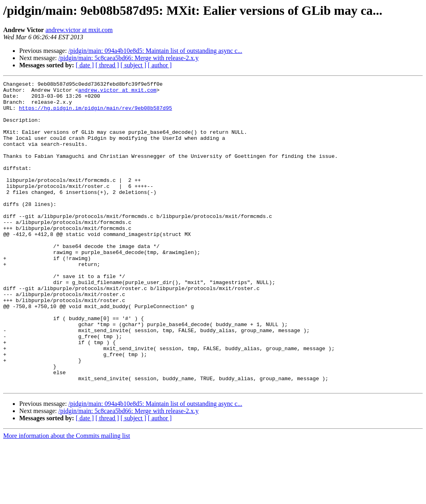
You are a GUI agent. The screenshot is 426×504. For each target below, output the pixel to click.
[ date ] (85, 65)
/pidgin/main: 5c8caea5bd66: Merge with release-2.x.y (129, 58)
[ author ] (160, 65)
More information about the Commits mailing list (67, 497)
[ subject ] (133, 65)
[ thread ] (107, 65)
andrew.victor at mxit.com (79, 30)
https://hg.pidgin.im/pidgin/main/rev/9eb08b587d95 (95, 114)
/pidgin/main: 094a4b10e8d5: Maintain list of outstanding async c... (155, 51)
